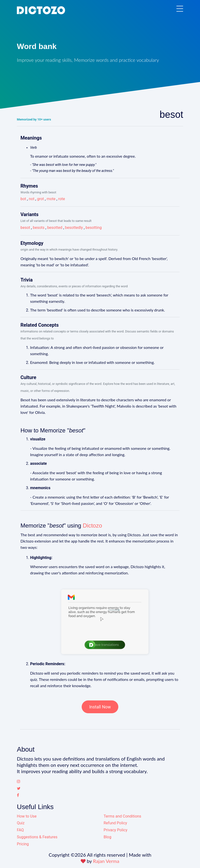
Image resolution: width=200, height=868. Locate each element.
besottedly (74, 228)
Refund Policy (115, 823)
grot (41, 199)
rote (61, 199)
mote (51, 199)
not (31, 199)
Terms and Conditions (122, 816)
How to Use (27, 816)
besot (25, 228)
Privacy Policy (116, 830)
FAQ (20, 830)
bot (23, 199)
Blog (107, 837)
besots (39, 228)
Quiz (21, 823)
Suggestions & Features (37, 837)
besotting (94, 228)
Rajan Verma (106, 861)
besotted (55, 228)
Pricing (23, 844)
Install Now (100, 707)
